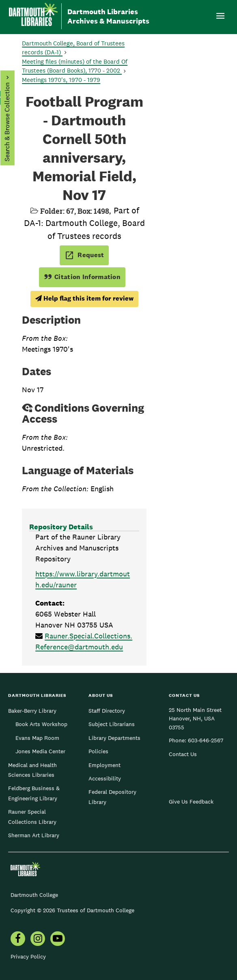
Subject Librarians (112, 724)
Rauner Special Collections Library (32, 817)
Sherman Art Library (34, 835)
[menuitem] (18, 939)
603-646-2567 (206, 740)
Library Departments (114, 738)
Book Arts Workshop (41, 724)
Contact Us (183, 754)
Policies (98, 751)
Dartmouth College (34, 895)
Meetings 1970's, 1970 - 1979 (61, 80)
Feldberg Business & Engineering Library (34, 793)
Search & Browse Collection (7, 122)
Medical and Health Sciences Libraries (32, 770)
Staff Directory (107, 711)
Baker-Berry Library (32, 711)
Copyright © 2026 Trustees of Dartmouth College (72, 910)
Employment (104, 765)
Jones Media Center (40, 751)
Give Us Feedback (191, 802)
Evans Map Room (37, 738)
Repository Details (61, 527)
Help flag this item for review (84, 298)
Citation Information (82, 277)
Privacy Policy (28, 956)
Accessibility (105, 778)
